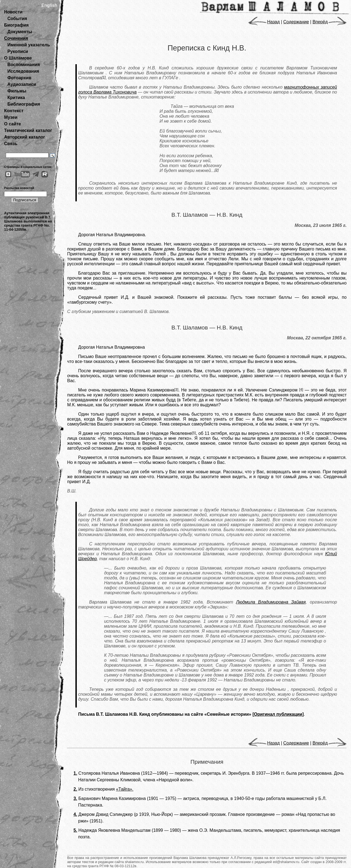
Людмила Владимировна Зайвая (271, 602)
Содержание (296, 22)
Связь (11, 144)
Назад (264, 22)
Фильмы (17, 91)
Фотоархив (19, 78)
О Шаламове (18, 58)
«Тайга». (125, 789)
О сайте (12, 124)
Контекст (14, 111)
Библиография (24, 104)
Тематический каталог (28, 130)
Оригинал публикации (278, 714)
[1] (104, 77)
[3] (176, 390)
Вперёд (330, 22)
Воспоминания (24, 65)
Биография (16, 25)
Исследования (23, 71)
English (49, 5)
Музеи (11, 117)
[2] (216, 170)
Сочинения (16, 38)
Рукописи (18, 51)
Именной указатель (29, 45)
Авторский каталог (25, 137)
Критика (16, 98)
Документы (20, 32)
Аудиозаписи (22, 84)
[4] (301, 390)
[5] (194, 433)
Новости (13, 12)
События (17, 19)
